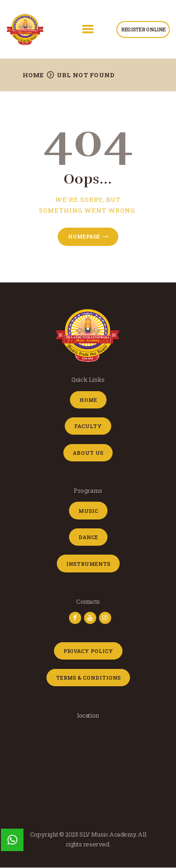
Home (33, 75)
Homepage (84, 236)
